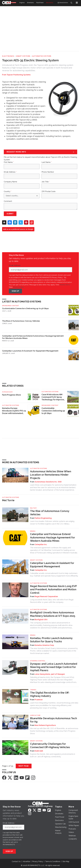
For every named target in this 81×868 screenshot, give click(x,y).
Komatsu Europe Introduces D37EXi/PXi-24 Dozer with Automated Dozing (14, 411)
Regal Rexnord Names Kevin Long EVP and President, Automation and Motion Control (53, 589)
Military (33, 508)
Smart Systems (23, 56)
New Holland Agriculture (45, 725)
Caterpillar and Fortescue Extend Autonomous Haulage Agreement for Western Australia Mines (33, 337)
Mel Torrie (8, 500)
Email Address (10, 172)
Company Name (10, 182)
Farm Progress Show (11, 395)
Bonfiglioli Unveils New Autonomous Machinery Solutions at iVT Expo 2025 (53, 614)
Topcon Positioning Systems (19, 75)
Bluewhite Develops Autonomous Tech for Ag (53, 720)
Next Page (24, 766)
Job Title (46, 182)
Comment (8, 201)
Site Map (66, 861)
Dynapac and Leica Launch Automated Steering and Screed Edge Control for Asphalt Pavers (54, 667)
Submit (10, 214)
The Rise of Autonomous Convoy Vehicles (21, 321)
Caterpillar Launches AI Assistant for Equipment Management (30, 351)
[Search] (71, 3)
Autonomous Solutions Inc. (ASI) (48, 482)
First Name (9, 162)
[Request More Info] (40, 152)
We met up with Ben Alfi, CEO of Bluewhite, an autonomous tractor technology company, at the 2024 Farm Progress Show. (54, 731)
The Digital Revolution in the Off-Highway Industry (50, 694)
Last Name (47, 162)
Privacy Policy (18, 287)
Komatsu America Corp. (44, 645)
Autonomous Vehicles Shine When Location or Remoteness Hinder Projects (51, 475)
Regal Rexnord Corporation (46, 596)
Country (8, 192)
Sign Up (15, 291)
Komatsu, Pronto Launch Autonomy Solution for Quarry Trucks (51, 640)
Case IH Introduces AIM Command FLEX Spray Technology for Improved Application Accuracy (53, 397)
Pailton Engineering (43, 518)
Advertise (26, 861)
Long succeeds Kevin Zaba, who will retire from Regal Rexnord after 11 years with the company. (52, 601)
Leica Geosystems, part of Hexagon (50, 674)
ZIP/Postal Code (49, 192)
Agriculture (35, 715)
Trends (33, 690)
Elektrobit (39, 751)
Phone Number (48, 172)
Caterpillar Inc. (41, 544)
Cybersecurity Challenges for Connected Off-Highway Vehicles (50, 745)
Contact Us (16, 861)
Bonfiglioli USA (41, 620)
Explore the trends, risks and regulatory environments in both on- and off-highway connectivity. (53, 755)
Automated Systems (42, 56)
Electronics (8, 56)
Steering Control (38, 661)
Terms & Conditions (53, 861)
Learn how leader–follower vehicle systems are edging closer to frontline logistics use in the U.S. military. (52, 522)
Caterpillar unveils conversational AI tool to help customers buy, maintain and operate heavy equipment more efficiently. (54, 575)
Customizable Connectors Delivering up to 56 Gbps (25, 308)
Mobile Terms (65, 285)
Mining (33, 531)
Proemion (39, 700)
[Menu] (77, 3)
